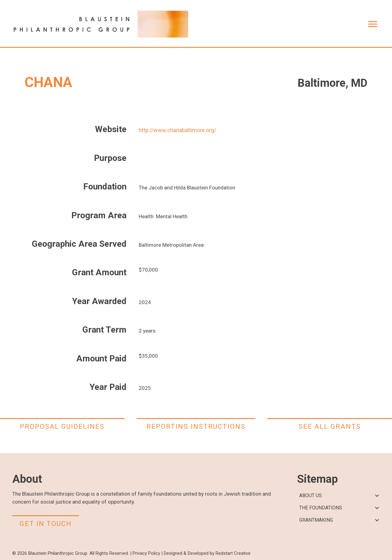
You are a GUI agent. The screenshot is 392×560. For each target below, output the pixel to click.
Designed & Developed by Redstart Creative (207, 553)
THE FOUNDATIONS (321, 508)
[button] (377, 496)
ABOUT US (311, 495)
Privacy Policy (146, 553)
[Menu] (373, 24)
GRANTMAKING (316, 520)
